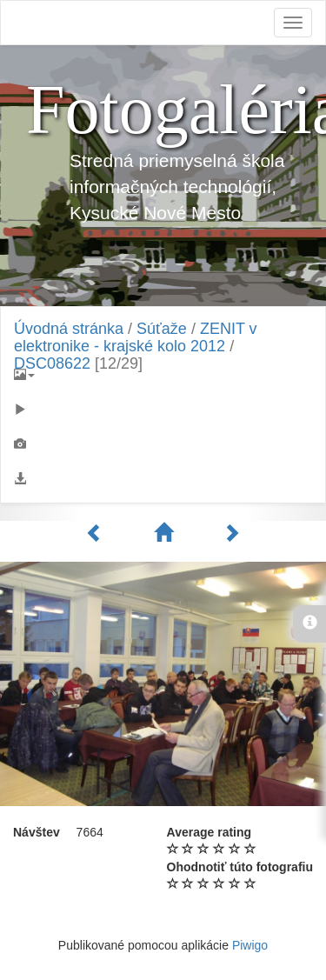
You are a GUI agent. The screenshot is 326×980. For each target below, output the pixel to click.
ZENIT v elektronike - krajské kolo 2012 (136, 337)
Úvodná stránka (69, 329)
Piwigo (250, 945)
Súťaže (162, 329)
